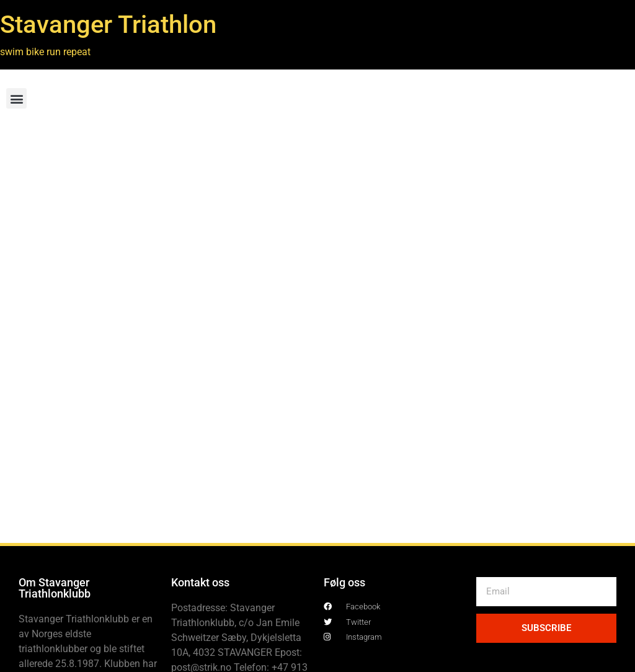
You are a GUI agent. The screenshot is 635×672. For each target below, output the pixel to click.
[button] (16, 98)
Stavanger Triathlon (108, 25)
